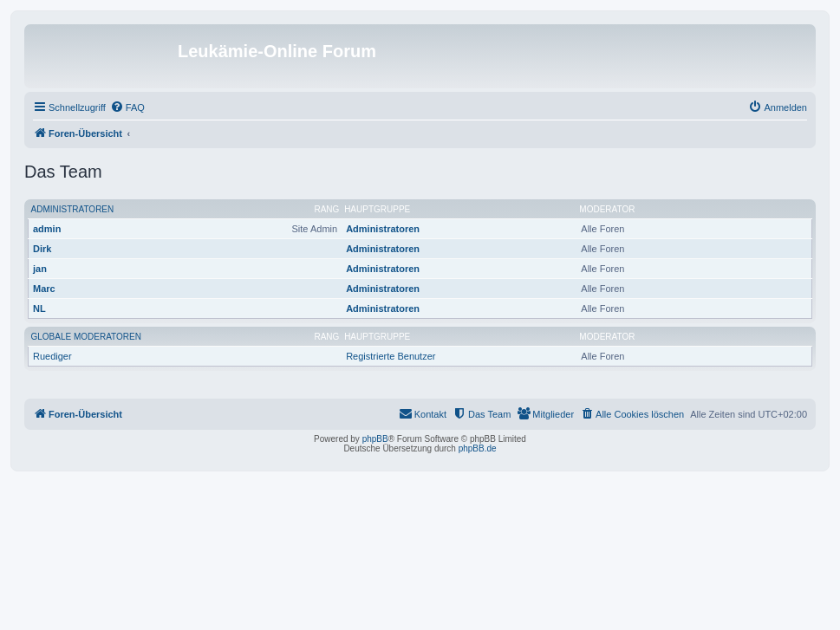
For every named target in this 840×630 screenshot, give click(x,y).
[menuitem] (127, 107)
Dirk (42, 249)
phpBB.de (478, 448)
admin (47, 229)
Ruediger (52, 356)
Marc (44, 289)
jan (40, 269)
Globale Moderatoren (86, 337)
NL (39, 309)
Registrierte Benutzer (391, 356)
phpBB (375, 439)
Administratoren (73, 209)
